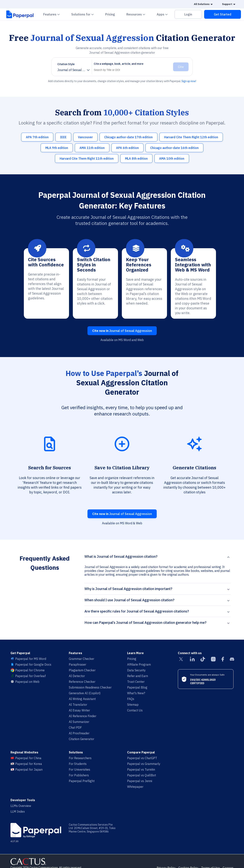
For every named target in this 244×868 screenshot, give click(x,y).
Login (188, 14)
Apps (165, 14)
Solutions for (85, 14)
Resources (138, 14)
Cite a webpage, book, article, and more (119, 64)
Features (54, 14)
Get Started (223, 14)
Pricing (110, 14)
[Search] (132, 70)
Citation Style (66, 64)
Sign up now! (189, 81)
